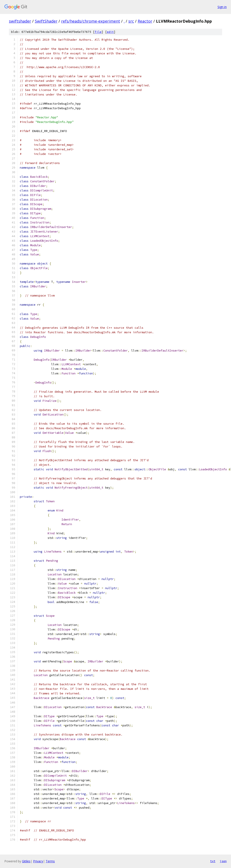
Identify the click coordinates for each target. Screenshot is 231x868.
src (131, 21)
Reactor (145, 21)
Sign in (222, 7)
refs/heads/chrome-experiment (91, 21)
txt (213, 861)
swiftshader (20, 21)
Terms (50, 861)
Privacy (38, 861)
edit (110, 32)
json (223, 861)
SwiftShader (46, 21)
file (98, 32)
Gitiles (26, 861)
